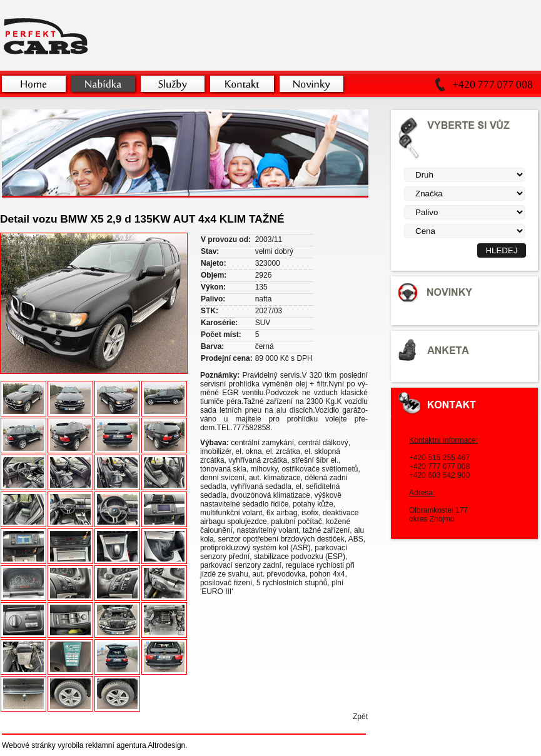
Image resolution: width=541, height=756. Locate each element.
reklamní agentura (116, 745)
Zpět (360, 717)
